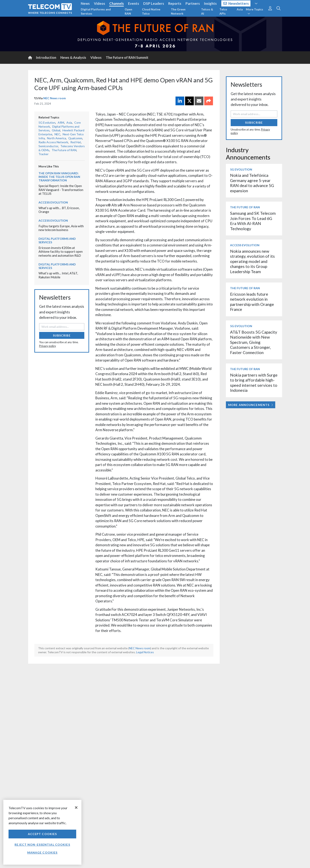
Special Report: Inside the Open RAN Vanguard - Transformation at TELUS (61, 190)
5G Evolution (47, 122)
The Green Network (178, 11)
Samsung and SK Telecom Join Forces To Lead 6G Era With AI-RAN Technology (253, 221)
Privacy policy (48, 346)
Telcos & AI (207, 11)
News (85, 3)
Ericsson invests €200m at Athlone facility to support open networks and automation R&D (61, 252)
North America (57, 138)
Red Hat (76, 142)
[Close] (76, 808)
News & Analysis (73, 57)
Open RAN (128, 11)
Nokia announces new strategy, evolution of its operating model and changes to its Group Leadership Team (252, 261)
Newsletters (236, 3)
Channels (117, 3)
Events (134, 3)
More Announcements (251, 405)
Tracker (44, 154)
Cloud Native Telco (151, 11)
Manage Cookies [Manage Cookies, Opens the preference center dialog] (42, 852)
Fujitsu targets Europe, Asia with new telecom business (61, 228)
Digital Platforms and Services (96, 11)
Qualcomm (75, 138)
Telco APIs (223, 11)
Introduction (46, 57)
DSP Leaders (154, 3)
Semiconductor (48, 146)
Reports (175, 3)
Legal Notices (145, 652)
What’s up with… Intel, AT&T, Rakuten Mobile (58, 275)
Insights (210, 3)
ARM (61, 122)
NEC (57, 134)
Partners (193, 3)
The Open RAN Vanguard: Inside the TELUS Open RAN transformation (59, 177)
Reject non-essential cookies (42, 845)
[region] (42, 832)
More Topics (255, 11)
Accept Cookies (42, 834)
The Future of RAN (64, 150)
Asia (240, 9)
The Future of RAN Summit (127, 57)
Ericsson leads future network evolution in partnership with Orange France (252, 302)
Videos (100, 3)
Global (56, 130)
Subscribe (62, 335)
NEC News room (55, 98)
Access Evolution (53, 202)
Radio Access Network (53, 142)
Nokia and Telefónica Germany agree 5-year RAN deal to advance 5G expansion (252, 183)
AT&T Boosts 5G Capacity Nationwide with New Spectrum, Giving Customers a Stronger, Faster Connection (254, 342)
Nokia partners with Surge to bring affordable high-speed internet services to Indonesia (254, 383)
